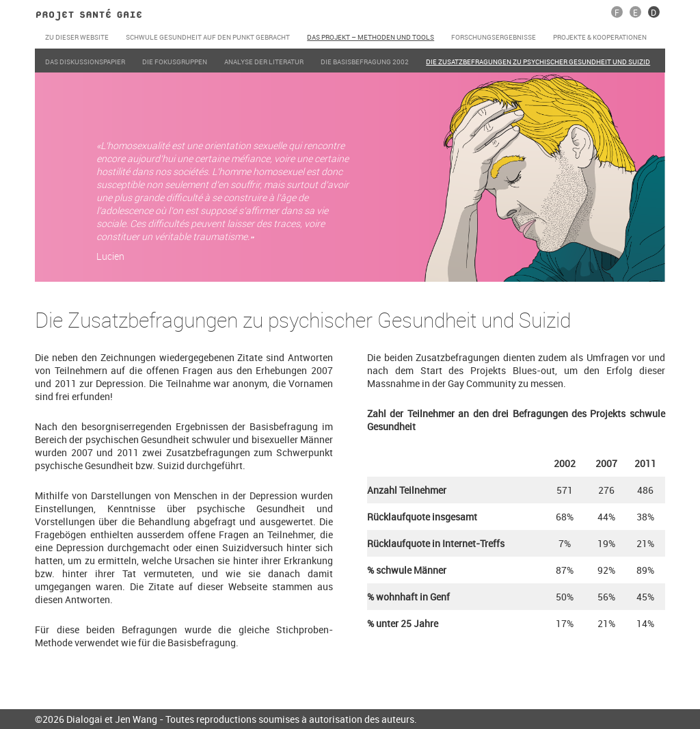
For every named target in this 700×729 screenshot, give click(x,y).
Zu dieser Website (77, 37)
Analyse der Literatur (264, 62)
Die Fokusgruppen (175, 62)
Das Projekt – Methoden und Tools (371, 37)
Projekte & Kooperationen (600, 37)
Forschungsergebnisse (494, 37)
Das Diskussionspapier (85, 62)
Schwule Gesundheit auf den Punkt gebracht (208, 37)
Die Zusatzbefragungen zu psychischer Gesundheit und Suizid (538, 62)
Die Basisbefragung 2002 (365, 62)
